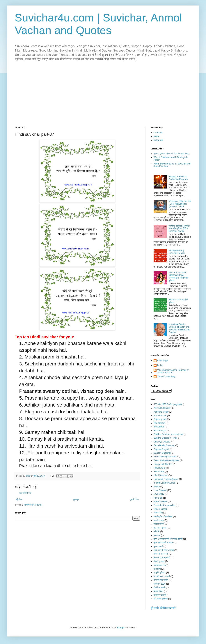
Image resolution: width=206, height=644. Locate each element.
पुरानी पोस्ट (134, 500)
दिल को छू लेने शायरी (162, 558)
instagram (158, 140)
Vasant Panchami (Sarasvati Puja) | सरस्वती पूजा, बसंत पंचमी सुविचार (179, 276)
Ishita (160, 365)
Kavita (157, 486)
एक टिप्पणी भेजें (25, 493)
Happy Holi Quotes (163, 464)
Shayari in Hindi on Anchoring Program (178, 178)
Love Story (159, 494)
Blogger (121, 628)
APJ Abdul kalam (162, 408)
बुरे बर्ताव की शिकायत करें (163, 608)
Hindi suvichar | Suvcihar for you (177, 252)
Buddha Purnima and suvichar (168, 434)
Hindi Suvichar (161, 475)
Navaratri (158, 498)
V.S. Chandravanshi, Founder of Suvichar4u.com (173, 371)
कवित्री (157, 531)
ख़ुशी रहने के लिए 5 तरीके (164, 550)
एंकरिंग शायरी (159, 524)
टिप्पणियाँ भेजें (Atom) (33, 505)
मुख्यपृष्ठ (76, 500)
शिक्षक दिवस (158, 591)
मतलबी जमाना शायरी (162, 576)
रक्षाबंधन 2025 (160, 584)
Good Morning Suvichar (165, 457)
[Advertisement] (103, 93)
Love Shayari (160, 490)
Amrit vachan (160, 416)
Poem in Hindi (160, 502)
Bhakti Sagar (160, 431)
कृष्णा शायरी (158, 546)
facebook (158, 133)
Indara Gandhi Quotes (164, 483)
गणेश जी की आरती (161, 554)
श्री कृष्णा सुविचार (161, 599)
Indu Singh (163, 361)
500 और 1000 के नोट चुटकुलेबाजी (168, 404)
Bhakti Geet (159, 423)
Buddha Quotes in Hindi (165, 438)
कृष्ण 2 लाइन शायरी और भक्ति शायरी (168, 539)
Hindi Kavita (159, 468)
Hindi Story (159, 472)
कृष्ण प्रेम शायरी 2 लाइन (163, 543)
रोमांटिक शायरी (159, 588)
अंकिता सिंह (158, 513)
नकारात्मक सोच (160, 565)
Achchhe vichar (161, 412)
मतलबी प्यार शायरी (161, 580)
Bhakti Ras (159, 427)
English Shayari (161, 449)
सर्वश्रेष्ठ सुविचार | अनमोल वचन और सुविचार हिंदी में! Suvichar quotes (179, 229)
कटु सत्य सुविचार (160, 528)
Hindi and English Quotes (166, 479)
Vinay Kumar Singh (167, 376)
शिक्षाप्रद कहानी (160, 595)
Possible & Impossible (164, 505)
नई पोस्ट (19, 500)
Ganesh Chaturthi (162, 453)
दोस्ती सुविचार (159, 561)
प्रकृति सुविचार (160, 572)
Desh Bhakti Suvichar (164, 445)
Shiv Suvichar (160, 509)
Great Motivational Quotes (166, 460)
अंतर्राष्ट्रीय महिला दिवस (163, 517)
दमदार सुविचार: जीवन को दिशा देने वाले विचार (171, 154)
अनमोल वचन (159, 520)
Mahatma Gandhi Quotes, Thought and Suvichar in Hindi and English (179, 328)
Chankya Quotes (162, 442)
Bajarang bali (160, 419)
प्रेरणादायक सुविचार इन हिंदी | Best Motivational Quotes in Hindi (180, 204)
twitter (157, 136)
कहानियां (157, 535)
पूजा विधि (157, 569)
